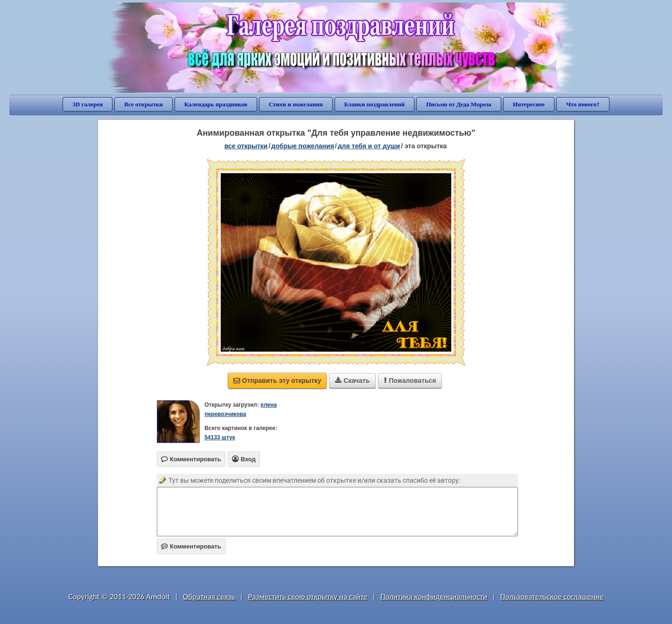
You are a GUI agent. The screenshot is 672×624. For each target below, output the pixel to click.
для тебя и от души (369, 146)
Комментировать (191, 546)
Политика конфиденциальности (434, 597)
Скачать (352, 381)
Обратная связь (209, 597)
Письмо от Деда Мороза (459, 104)
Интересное (529, 104)
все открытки (246, 146)
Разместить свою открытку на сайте (308, 597)
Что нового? (583, 104)
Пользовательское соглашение (552, 597)
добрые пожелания (303, 146)
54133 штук (220, 437)
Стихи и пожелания (296, 104)
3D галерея (87, 104)
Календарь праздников (216, 104)
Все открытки (143, 104)
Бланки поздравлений (375, 104)
